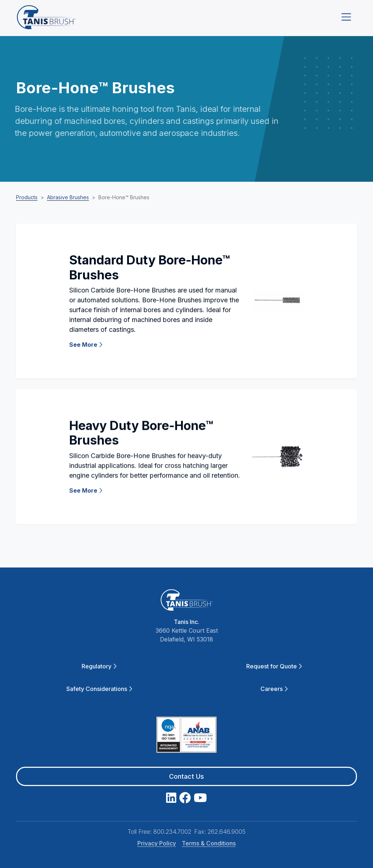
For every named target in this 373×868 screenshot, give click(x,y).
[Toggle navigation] (346, 17)
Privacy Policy (157, 843)
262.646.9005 (227, 832)
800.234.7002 (172, 832)
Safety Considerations (99, 689)
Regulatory (99, 666)
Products (27, 197)
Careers (274, 689)
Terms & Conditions (209, 843)
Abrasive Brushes (68, 197)
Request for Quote (274, 666)
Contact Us (186, 776)
